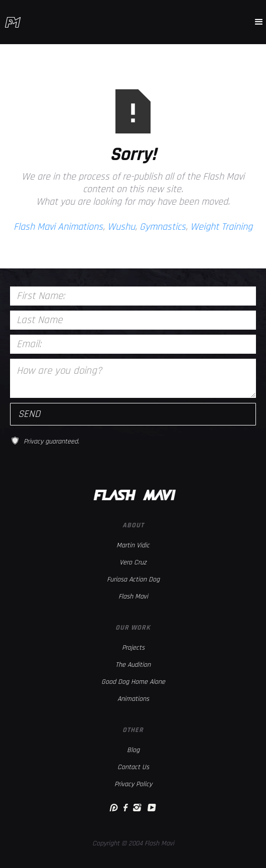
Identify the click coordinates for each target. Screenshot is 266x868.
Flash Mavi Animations (58, 227)
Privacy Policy (133, 784)
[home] (13, 22)
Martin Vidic (133, 545)
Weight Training (221, 227)
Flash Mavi (133, 597)
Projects (133, 648)
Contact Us (133, 767)
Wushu (121, 227)
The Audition (133, 665)
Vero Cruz (133, 562)
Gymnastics (163, 227)
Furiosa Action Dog (133, 580)
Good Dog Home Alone (133, 682)
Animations (133, 699)
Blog (133, 750)
